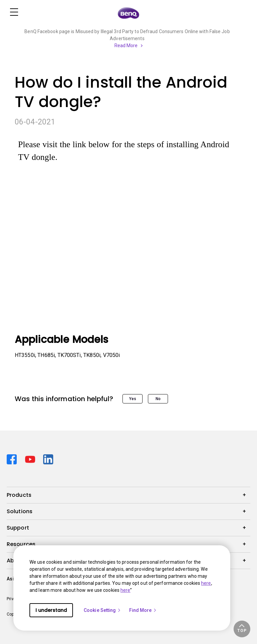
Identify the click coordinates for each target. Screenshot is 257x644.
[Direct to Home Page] (128, 13)
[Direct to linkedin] (48, 458)
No (158, 399)
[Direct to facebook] (13, 458)
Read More (126, 45)
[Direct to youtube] (32, 458)
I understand (51, 610)
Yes (133, 399)
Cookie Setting (102, 610)
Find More (143, 610)
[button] (242, 629)
